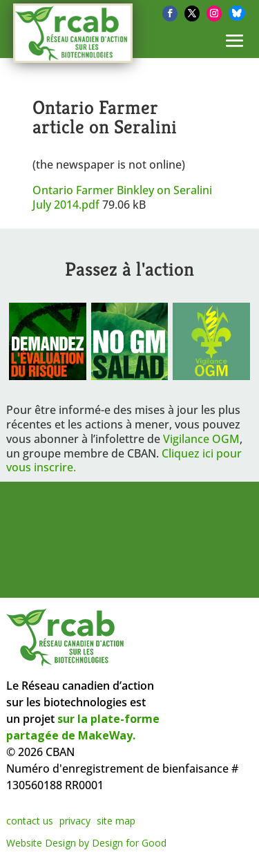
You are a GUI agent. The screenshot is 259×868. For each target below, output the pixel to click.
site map (116, 821)
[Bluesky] (237, 13)
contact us (30, 821)
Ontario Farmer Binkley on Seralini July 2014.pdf (122, 197)
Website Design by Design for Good (86, 843)
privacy (75, 821)
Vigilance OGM (201, 439)
